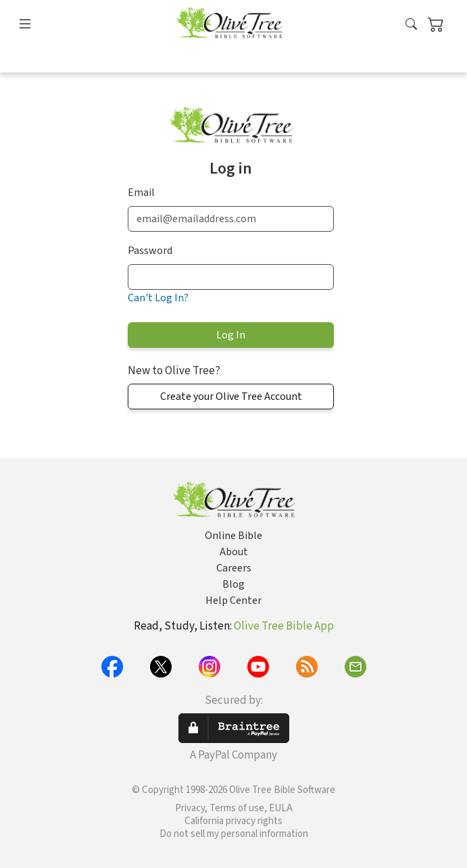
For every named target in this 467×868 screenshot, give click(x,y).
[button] (411, 25)
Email (141, 193)
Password (150, 251)
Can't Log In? (158, 298)
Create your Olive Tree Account (231, 397)
